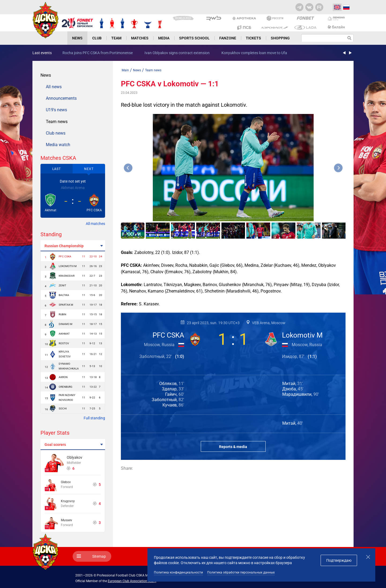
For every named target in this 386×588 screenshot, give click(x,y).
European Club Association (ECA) (132, 581)
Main (125, 70)
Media (164, 38)
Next (89, 169)
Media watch (58, 145)
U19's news (56, 110)
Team (116, 38)
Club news (56, 133)
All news (54, 87)
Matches (140, 38)
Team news (57, 122)
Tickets (253, 38)
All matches (95, 224)
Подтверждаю (339, 560)
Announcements (61, 98)
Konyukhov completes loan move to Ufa (254, 53)
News (77, 38)
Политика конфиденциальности (178, 572)
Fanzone (228, 38)
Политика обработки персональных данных (241, 572)
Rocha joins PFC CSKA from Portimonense (98, 53)
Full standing (94, 418)
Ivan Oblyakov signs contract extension (177, 53)
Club (97, 38)
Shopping (280, 38)
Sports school (194, 38)
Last (57, 169)
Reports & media (233, 447)
